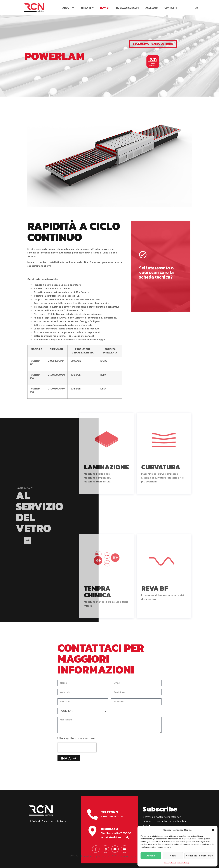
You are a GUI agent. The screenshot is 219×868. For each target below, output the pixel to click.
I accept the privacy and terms (78, 738)
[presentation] (77, 747)
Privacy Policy (170, 863)
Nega (173, 856)
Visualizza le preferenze (199, 856)
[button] (213, 830)
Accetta (151, 856)
